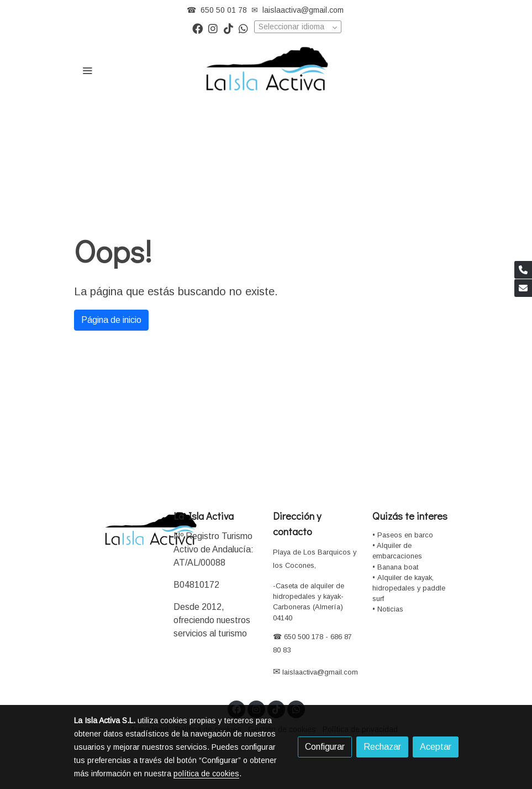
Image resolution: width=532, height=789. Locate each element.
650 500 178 (302, 637)
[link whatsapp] (243, 28)
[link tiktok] (228, 28)
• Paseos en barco (403, 535)
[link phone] (523, 270)
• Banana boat (395, 567)
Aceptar (436, 747)
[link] (266, 70)
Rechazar (382, 747)
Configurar (325, 747)
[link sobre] (117, 529)
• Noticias (388, 609)
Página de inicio (111, 320)
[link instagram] (213, 28)
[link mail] (523, 288)
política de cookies (206, 774)
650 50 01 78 (224, 10)
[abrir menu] (87, 70)
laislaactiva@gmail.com (303, 10)
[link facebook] (197, 28)
